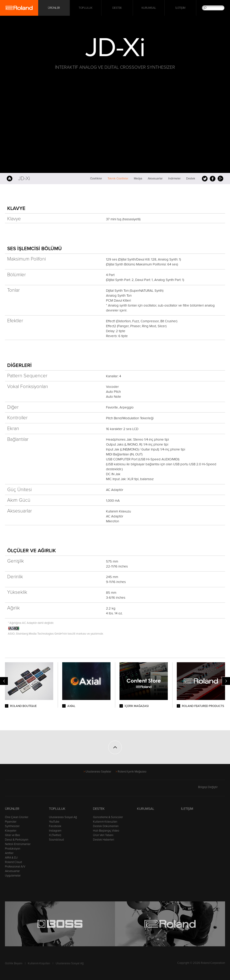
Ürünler (12, 809)
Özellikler (96, 179)
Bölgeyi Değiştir (212, 787)
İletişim (180, 8)
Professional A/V (15, 867)
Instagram (55, 831)
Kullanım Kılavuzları (105, 822)
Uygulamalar (13, 876)
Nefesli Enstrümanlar (18, 844)
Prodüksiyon (13, 849)
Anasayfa (10, 179)
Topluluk (85, 8)
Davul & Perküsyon (17, 840)
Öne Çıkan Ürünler (17, 817)
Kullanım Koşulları (39, 963)
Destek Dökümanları (106, 826)
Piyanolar (11, 822)
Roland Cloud (13, 862)
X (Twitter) (55, 835)
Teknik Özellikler (118, 179)
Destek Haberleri (104, 840)
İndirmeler (174, 179)
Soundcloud (56, 840)
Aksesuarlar (155, 179)
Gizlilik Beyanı (14, 963)
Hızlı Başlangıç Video (106, 831)
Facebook (213, 179)
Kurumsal (149, 8)
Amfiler (9, 853)
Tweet (205, 179)
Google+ (220, 179)
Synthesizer (12, 826)
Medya (138, 179)
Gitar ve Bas (12, 835)
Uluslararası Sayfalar (98, 772)
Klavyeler (11, 831)
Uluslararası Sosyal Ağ (63, 817)
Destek (117, 8)
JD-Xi (24, 178)
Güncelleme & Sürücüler (108, 817)
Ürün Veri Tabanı (103, 835)
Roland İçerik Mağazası (132, 772)
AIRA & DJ (11, 858)
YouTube (54, 822)
